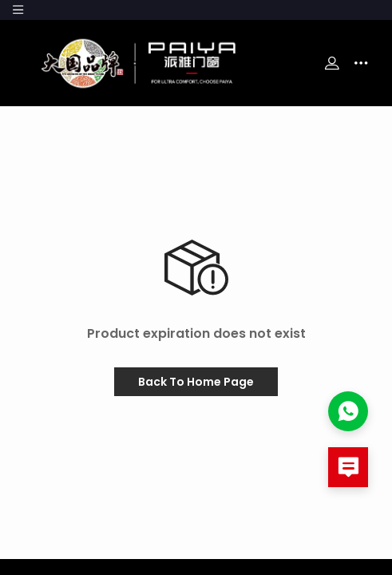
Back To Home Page (196, 382)
